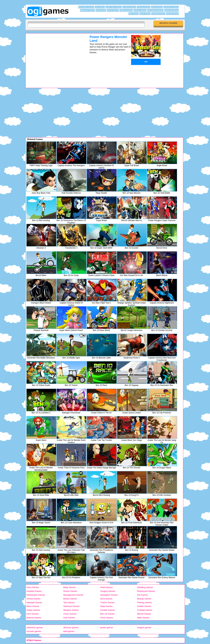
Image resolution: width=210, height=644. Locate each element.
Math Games (143, 618)
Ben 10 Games (107, 614)
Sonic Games (107, 618)
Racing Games (172, 14)
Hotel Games (106, 587)
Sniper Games (33, 610)
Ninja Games (106, 606)
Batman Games (34, 618)
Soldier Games (144, 606)
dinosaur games (71, 627)
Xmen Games (70, 614)
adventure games (35, 627)
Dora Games (106, 599)
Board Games (157, 7)
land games (69, 631)
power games (107, 627)
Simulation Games (109, 595)
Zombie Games (108, 610)
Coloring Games (143, 7)
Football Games (145, 610)
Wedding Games (145, 587)
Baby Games (69, 587)
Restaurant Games (146, 591)
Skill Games (100, 7)
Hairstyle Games (34, 602)
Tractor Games (107, 602)
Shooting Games (158, 14)
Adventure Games (171, 7)
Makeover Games (88, 10)
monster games (34, 631)
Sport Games (145, 14)
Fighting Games (126, 10)
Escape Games (140, 10)
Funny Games (113, 10)
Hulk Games (69, 618)
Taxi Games (69, 602)
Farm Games (33, 587)
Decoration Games (86, 7)
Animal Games (33, 599)
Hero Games (32, 614)
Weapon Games (71, 610)
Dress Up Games (171, 10)
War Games (134, 14)
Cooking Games (129, 7)
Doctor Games (70, 591)
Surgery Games (108, 591)
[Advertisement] (53, 58)
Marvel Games (144, 614)
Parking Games (145, 602)
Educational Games (155, 10)
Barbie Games (70, 599)
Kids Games (101, 10)
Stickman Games (71, 606)
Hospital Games (34, 591)
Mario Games (33, 606)
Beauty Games (144, 599)
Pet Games (142, 595)
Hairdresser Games (36, 595)
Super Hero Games (114, 7)
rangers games (144, 627)
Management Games (73, 595)
